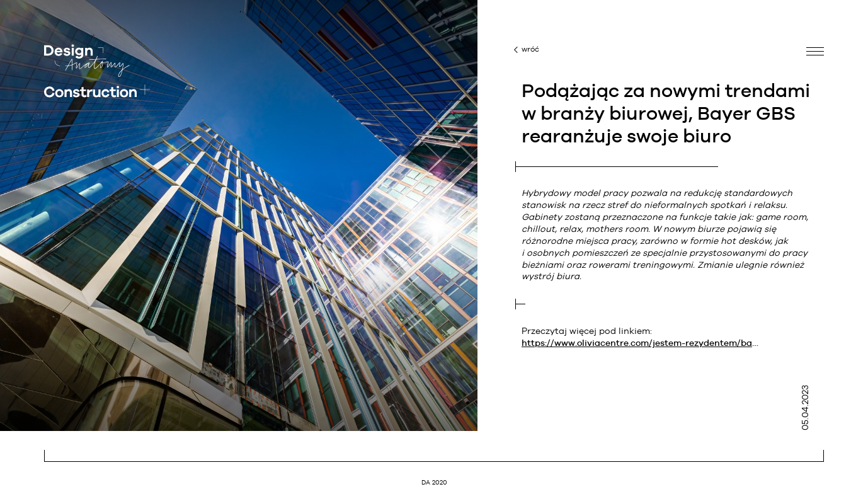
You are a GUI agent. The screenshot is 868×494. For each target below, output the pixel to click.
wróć (530, 49)
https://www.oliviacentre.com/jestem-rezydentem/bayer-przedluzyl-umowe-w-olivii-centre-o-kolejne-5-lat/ (641, 343)
